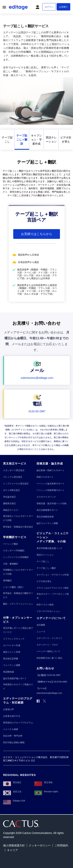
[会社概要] (41, 625)
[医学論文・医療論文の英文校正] (18, 527)
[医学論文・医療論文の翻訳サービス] (19, 595)
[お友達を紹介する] (12, 716)
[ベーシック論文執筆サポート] (51, 484)
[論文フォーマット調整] (47, 523)
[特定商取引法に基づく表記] (49, 658)
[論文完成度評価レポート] (15, 678)
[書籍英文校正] (10, 503)
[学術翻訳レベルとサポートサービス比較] (19, 572)
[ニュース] (41, 632)
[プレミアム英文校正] (13, 477)
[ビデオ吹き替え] (66, 140)
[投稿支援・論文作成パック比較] (52, 503)
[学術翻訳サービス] (15, 537)
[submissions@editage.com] (37, 378)
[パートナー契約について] (48, 651)
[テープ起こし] (7, 140)
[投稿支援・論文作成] (50, 464)
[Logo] (19, 8)
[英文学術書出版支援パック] (49, 548)
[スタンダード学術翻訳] (14, 551)
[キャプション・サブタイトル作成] (53, 575)
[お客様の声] (8, 709)
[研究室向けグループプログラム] (18, 723)
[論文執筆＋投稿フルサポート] (51, 470)
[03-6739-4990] (60, 682)
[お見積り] (63, 7)
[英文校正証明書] (11, 659)
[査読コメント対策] (12, 652)
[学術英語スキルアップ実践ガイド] (19, 687)
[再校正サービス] (11, 510)
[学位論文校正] (10, 497)
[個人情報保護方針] (14, 846)
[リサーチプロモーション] (48, 611)
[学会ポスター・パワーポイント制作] (53, 596)
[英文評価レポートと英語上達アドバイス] (19, 630)
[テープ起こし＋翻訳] (22, 140)
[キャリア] (12, 850)
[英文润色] (43, 783)
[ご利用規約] (61, 846)
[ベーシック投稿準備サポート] (51, 490)
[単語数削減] (8, 672)
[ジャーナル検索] (11, 729)
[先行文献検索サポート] (47, 510)
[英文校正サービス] (15, 464)
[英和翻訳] (7, 581)
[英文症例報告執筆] (45, 517)
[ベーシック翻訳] (11, 544)
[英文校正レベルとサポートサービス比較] (19, 518)
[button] (38, 6)
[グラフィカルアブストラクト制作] (53, 588)
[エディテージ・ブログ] (47, 645)
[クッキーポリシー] (40, 846)
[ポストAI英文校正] (12, 490)
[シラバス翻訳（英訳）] (14, 587)
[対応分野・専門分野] (13, 736)
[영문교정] (12, 792)
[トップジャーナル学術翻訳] (16, 557)
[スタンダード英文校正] (14, 470)
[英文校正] (12, 783)
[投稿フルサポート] (45, 477)
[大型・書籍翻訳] (11, 564)
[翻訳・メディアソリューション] (18, 604)
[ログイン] (49, 7)
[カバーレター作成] (12, 645)
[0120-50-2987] (37, 411)
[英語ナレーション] (51, 140)
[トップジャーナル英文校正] (16, 484)
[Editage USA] (14, 801)
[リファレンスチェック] (14, 639)
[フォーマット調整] (12, 665)
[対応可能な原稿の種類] (14, 743)
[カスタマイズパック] (46, 497)
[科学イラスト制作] (45, 605)
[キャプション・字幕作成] (36, 140)
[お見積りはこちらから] (37, 234)
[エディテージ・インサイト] (49, 638)
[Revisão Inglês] (46, 792)
